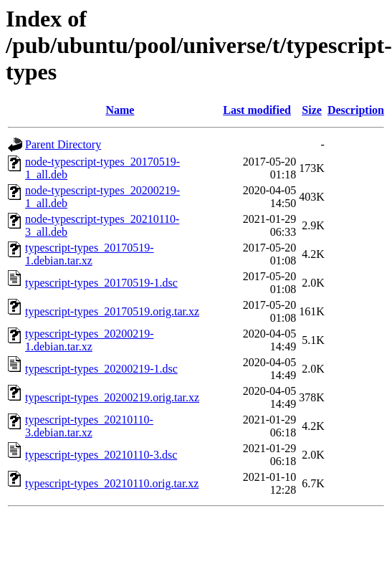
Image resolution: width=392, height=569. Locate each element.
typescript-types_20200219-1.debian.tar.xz (90, 340)
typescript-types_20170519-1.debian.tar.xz (90, 254)
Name (120, 110)
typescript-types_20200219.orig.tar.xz (112, 397)
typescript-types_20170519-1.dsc (101, 283)
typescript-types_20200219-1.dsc (101, 369)
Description (356, 110)
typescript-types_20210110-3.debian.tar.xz (89, 426)
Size (312, 110)
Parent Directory (63, 144)
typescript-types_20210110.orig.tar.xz (112, 483)
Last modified (257, 110)
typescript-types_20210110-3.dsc (101, 455)
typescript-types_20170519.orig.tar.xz (112, 311)
